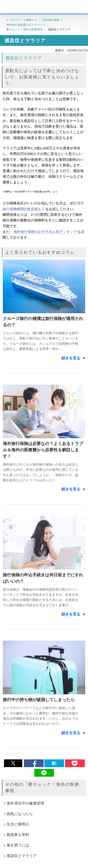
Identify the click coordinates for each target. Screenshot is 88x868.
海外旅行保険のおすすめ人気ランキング (45, 232)
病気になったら (20, 814)
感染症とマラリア (22, 856)
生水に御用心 (18, 824)
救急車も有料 (18, 835)
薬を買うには (18, 845)
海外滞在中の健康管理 (25, 803)
